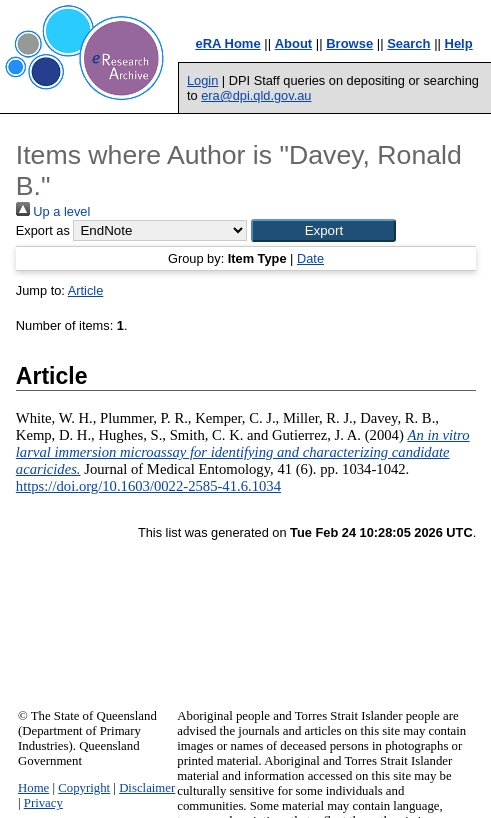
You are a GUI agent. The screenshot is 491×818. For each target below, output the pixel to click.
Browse (349, 43)
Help (459, 43)
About (294, 43)
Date (310, 258)
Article (86, 290)
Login (202, 80)
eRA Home (227, 43)
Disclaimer (147, 788)
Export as (43, 230)
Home (33, 788)
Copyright (84, 788)
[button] (323, 230)
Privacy (43, 803)
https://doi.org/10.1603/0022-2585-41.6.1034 (148, 486)
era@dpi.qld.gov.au (256, 95)
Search (408, 43)
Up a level (53, 211)
